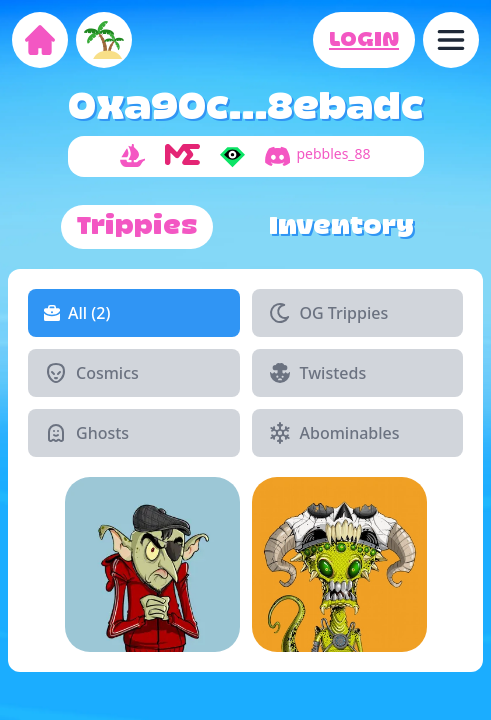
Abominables (334, 433)
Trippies (137, 227)
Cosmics (91, 373)
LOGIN (364, 40)
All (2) (77, 313)
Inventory (341, 227)
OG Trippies (328, 313)
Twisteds (317, 373)
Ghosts (86, 433)
